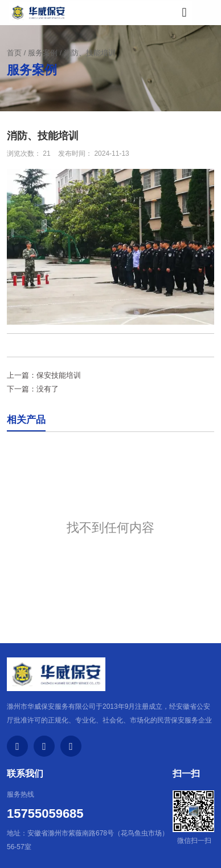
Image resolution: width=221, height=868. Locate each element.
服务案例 (43, 53)
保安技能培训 (59, 375)
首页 (15, 53)
